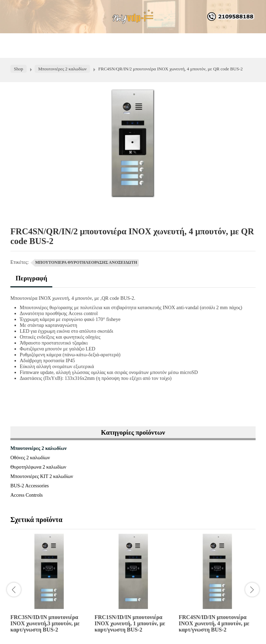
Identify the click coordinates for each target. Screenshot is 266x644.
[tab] (31, 281)
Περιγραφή (31, 278)
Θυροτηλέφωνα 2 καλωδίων (38, 467)
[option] (49, 586)
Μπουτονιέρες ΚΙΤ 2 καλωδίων (42, 476)
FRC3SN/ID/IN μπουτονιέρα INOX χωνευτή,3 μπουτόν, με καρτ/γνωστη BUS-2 (45, 623)
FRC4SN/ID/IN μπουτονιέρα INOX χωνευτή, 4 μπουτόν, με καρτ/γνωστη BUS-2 (214, 623)
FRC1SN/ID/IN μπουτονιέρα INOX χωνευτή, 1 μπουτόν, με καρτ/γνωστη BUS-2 (130, 623)
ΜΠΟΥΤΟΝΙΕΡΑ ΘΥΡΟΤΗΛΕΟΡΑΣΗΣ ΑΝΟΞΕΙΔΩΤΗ (86, 262)
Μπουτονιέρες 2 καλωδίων (38, 448)
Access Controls (26, 495)
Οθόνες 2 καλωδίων (30, 458)
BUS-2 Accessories (30, 486)
